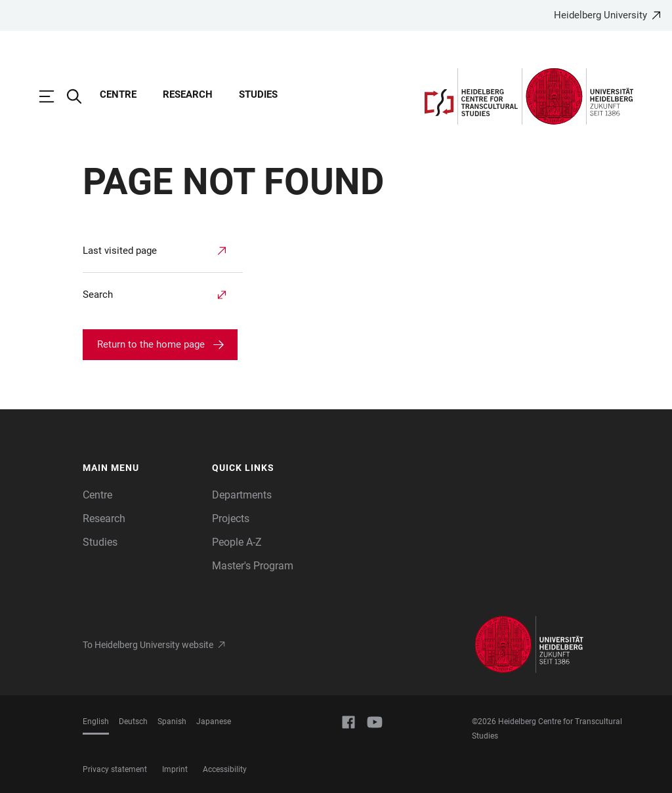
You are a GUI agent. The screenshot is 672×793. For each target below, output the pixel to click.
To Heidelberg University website (148, 645)
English (96, 722)
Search (98, 295)
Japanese (214, 722)
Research (188, 94)
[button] (141, 468)
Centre (118, 94)
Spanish (172, 722)
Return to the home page (151, 344)
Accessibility (225, 769)
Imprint (175, 769)
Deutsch (133, 722)
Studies (258, 94)
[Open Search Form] (81, 96)
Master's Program (253, 566)
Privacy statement (115, 769)
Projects (231, 518)
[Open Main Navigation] (53, 96)
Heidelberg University (600, 15)
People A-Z (237, 542)
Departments (242, 495)
